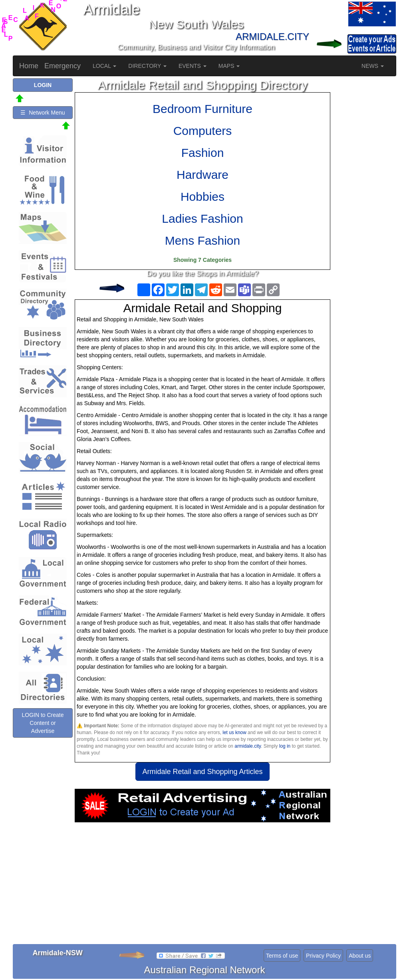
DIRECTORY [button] (147, 66)
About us (360, 956)
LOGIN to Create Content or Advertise (43, 723)
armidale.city (248, 746)
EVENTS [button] (193, 66)
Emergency (63, 66)
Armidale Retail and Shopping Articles (202, 772)
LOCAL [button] (104, 66)
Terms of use (282, 956)
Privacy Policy (323, 956)
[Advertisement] (203, 886)
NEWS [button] (373, 66)
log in (285, 746)
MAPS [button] (229, 66)
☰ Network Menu (43, 113)
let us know (234, 733)
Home (29, 66)
